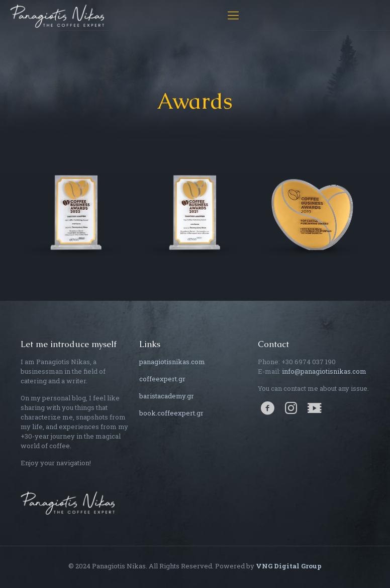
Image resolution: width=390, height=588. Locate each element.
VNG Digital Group (289, 566)
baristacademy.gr (167, 396)
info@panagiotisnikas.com (324, 371)
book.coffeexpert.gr (171, 413)
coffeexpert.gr (162, 379)
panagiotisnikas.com (172, 362)
